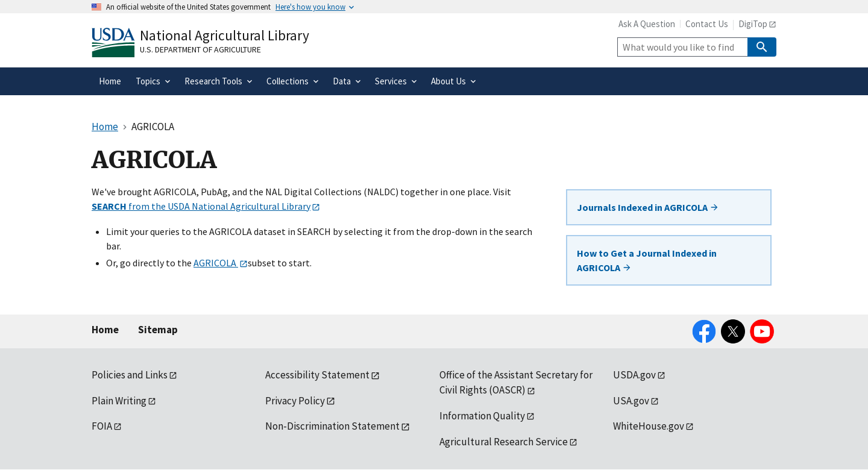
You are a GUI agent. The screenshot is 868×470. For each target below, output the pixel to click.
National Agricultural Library (225, 35)
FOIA (102, 426)
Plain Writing (119, 401)
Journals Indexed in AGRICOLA (648, 207)
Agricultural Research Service (504, 442)
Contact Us (707, 24)
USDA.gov (634, 375)
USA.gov (631, 401)
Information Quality (482, 416)
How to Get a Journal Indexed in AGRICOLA (647, 260)
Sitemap (158, 330)
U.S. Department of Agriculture (200, 49)
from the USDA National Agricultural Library (201, 206)
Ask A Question (647, 24)
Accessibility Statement (317, 375)
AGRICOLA (216, 263)
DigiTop (753, 24)
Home (105, 330)
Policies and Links (130, 375)
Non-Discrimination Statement (332, 426)
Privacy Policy (295, 401)
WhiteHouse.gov (649, 426)
